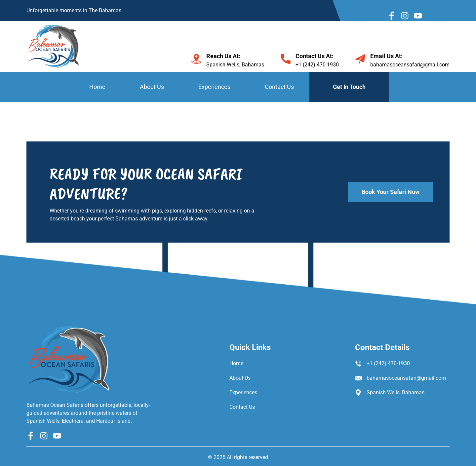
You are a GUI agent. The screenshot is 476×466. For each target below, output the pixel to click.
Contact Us (279, 87)
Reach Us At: (223, 56)
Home (97, 87)
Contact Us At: (315, 56)
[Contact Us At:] (286, 59)
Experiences (214, 87)
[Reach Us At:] (196, 59)
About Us (152, 87)
